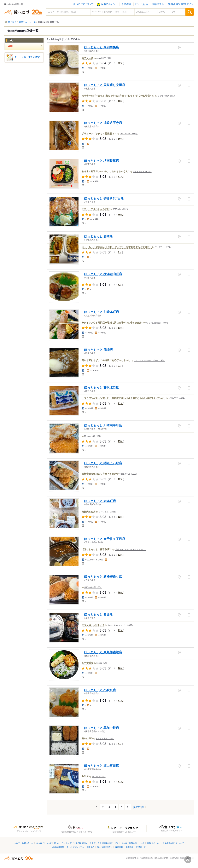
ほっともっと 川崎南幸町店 (103, 425)
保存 (189, 48)
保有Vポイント (107, 4)
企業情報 (129, 847)
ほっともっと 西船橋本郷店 (103, 652)
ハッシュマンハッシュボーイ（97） (149, 360)
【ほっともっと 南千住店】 (97, 549)
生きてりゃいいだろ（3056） (121, 625)
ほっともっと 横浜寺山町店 (103, 274)
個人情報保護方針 (105, 847)
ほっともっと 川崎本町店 (102, 312)
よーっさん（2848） (108, 512)
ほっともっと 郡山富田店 (102, 766)
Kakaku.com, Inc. (149, 858)
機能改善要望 (58, 847)
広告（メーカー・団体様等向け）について (166, 843)
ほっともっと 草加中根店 (102, 728)
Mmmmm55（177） (93, 436)
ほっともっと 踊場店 (98, 350)
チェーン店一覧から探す (27, 57)
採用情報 (119, 847)
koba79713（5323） (129, 474)
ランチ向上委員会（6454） (157, 323)
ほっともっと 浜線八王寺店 (103, 123)
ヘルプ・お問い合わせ (24, 843)
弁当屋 (85, 776)
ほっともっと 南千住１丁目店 (105, 539)
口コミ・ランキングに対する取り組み (71, 843)
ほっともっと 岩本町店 (100, 501)
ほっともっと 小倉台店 (100, 690)
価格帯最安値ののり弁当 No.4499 (99, 474)
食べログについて (83, 4)
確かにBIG (87, 738)
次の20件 (138, 807)
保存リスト (158, 4)
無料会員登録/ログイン (181, 4)
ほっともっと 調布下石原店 (103, 463)
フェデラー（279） (163, 247)
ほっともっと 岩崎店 (98, 236)
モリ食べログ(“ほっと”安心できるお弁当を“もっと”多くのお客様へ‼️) (118, 96)
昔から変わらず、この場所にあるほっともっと (106, 360)
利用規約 (90, 847)
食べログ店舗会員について (133, 843)
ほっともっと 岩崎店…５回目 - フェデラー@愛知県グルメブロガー (117, 247)
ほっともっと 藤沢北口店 (102, 387)
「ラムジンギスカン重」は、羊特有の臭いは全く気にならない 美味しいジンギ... (123, 398)
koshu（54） (102, 663)
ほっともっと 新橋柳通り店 (103, 576)
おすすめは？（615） (142, 172)
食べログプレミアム (75, 847)
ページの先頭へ (188, 860)
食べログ (23, 12)
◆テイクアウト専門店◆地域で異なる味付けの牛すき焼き (112, 323)
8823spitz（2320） (121, 209)
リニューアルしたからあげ (96, 209)
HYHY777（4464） (177, 398)
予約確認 (126, 4)
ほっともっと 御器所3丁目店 (104, 198)
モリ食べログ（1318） (167, 96)
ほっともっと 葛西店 (98, 614)
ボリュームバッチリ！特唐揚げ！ (99, 134)
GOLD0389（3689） (129, 134)
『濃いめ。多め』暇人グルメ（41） (131, 550)
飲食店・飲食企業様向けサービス (104, 843)
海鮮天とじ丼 (89, 512)
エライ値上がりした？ (93, 625)
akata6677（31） (104, 58)
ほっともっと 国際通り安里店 (105, 85)
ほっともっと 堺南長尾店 (102, 161)
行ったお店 (142, 4)
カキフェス (87, 58)
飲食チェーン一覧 (27, 22)
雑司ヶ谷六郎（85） (93, 587)
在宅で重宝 (87, 663)
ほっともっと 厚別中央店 (102, 47)
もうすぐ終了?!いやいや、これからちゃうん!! (105, 171)
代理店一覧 (141, 847)
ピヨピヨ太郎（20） (105, 739)
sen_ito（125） (99, 776)
